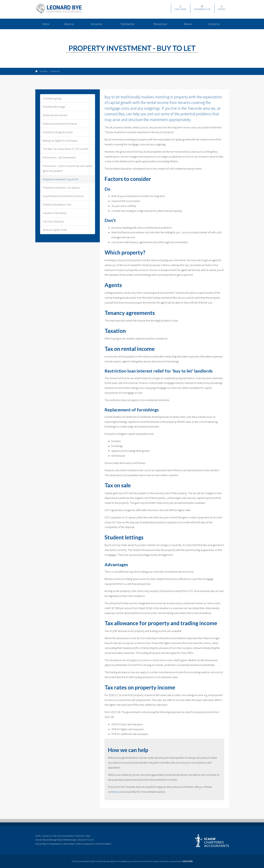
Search (222, 8)
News (188, 24)
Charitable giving (52, 98)
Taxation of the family (55, 213)
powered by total (181, 861)
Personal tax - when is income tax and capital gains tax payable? (68, 168)
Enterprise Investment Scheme (60, 124)
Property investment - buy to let (60, 179)
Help (88, 836)
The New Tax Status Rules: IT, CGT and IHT (66, 149)
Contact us (214, 24)
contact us (114, 792)
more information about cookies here (154, 861)
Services (97, 24)
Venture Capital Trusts (55, 230)
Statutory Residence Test (57, 204)
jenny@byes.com (202, 8)
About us (69, 24)
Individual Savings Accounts (58, 132)
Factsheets (128, 24)
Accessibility (68, 836)
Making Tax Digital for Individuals (60, 141)
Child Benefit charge (54, 107)
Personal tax (55, 71)
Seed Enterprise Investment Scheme (63, 196)
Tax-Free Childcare (53, 221)
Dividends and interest (55, 115)
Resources (160, 24)
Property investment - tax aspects (61, 188)
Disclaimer (80, 836)
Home (46, 24)
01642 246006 (180, 8)
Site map (57, 836)
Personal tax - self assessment (59, 157)
